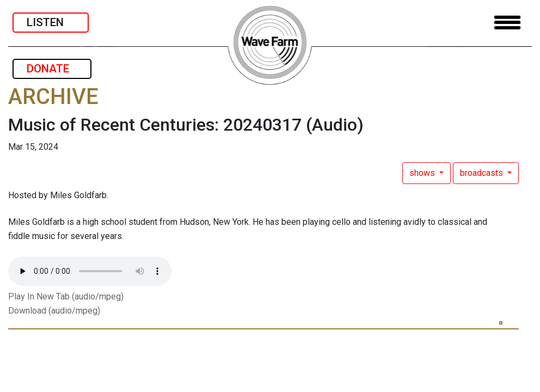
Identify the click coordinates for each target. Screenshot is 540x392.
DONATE (52, 69)
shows (423, 173)
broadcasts (483, 173)
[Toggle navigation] (507, 23)
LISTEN (51, 22)
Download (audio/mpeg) (54, 311)
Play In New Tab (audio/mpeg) (66, 296)
